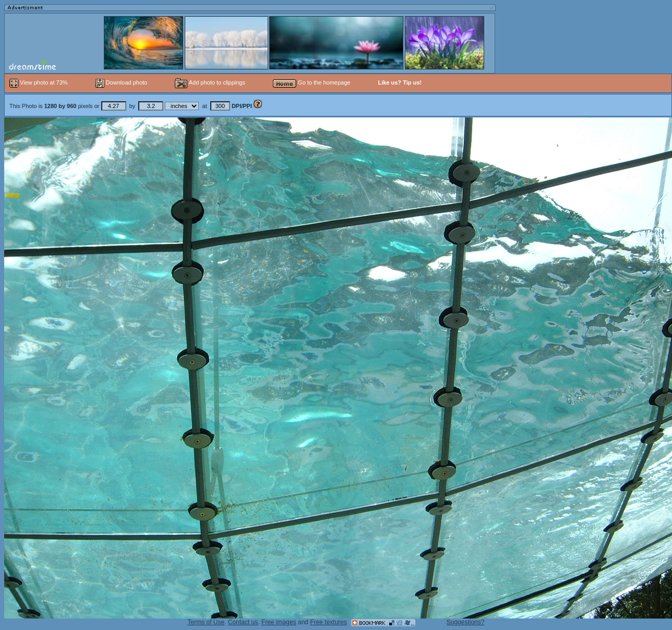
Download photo (122, 82)
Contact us (243, 622)
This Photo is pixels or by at (131, 106)
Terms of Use (206, 622)
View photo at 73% (39, 82)
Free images (279, 622)
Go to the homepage (311, 82)
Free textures (328, 622)
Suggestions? (466, 622)
